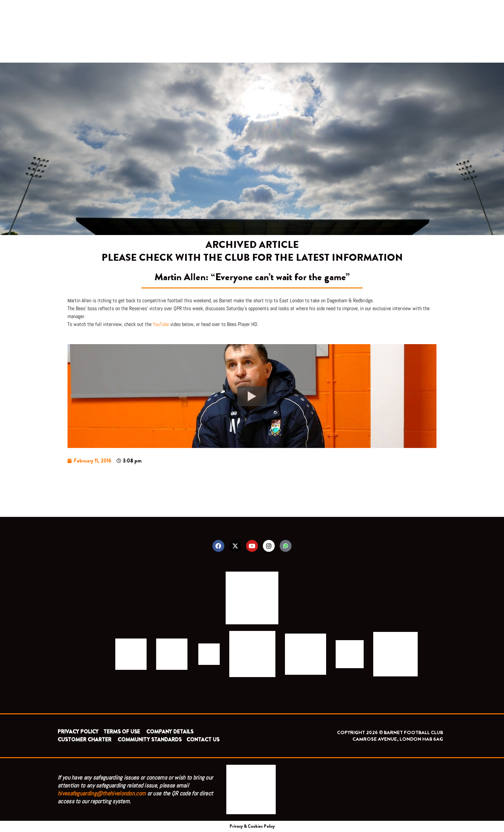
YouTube (161, 324)
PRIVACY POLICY (78, 732)
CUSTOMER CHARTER (84, 740)
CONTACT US (203, 740)
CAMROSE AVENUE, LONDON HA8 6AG (398, 739)
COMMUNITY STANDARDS (150, 740)
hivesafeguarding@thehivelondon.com (102, 793)
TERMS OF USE (122, 732)
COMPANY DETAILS (170, 732)
